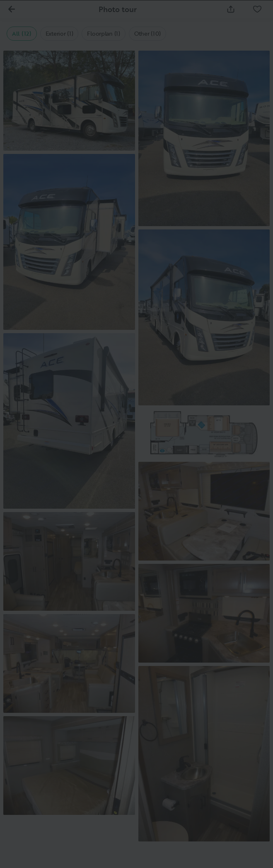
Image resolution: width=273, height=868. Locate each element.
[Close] (253, 20)
